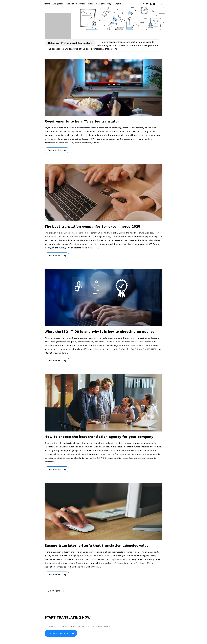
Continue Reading (57, 150)
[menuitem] (118, 4)
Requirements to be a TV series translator (82, 121)
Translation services (76, 4)
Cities (91, 4)
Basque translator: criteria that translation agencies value (97, 546)
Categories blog (104, 4)
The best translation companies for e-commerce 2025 (92, 227)
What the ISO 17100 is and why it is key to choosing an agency (100, 332)
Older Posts (54, 591)
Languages (58, 4)
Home (47, 4)
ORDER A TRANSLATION (61, 633)
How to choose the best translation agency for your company (99, 437)
